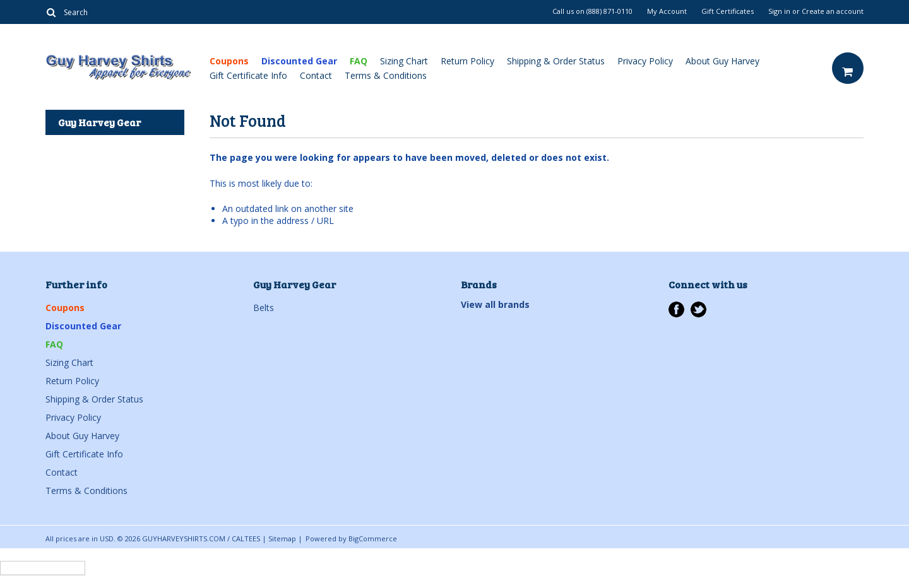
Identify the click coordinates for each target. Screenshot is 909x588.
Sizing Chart (404, 61)
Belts (264, 308)
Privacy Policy (645, 61)
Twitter (698, 309)
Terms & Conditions (386, 75)
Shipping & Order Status (556, 61)
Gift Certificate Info (248, 75)
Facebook (676, 309)
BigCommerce (373, 538)
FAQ (359, 61)
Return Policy (467, 61)
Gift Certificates (728, 11)
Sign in (779, 11)
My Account (667, 11)
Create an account (833, 11)
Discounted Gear (299, 61)
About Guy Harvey (722, 61)
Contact (316, 75)
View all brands (495, 304)
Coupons (229, 61)
